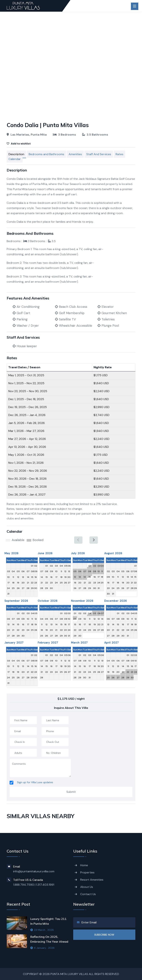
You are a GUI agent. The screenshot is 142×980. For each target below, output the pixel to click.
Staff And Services (99, 154)
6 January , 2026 (42, 948)
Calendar (15, 159)
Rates (119, 154)
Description (16, 154)
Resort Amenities (92, 880)
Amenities (75, 154)
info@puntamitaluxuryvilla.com (34, 871)
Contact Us (88, 894)
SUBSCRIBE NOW (104, 935)
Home (84, 865)
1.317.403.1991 (45, 885)
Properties (87, 872)
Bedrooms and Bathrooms (46, 154)
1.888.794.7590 (24, 885)
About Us (87, 887)
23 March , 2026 (42, 930)
